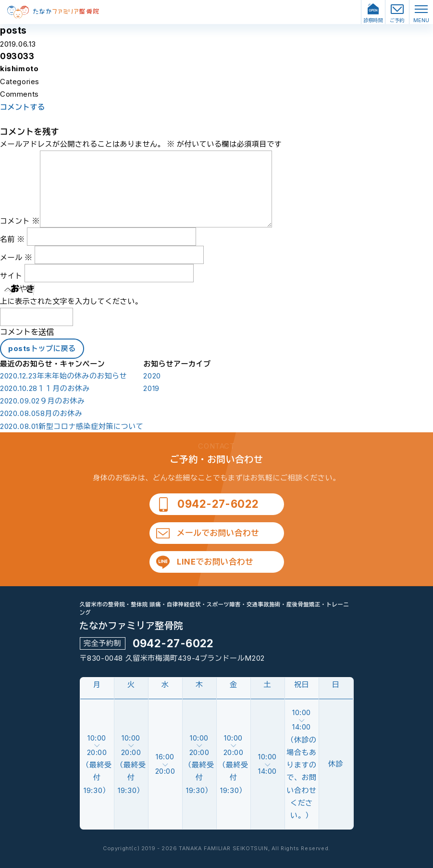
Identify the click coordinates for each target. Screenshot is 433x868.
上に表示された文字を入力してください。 (71, 301)
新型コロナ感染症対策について (72, 427)
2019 (151, 389)
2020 (152, 376)
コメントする (23, 107)
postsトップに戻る (42, 348)
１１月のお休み (45, 389)
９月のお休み (43, 401)
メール (16, 258)
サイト (11, 276)
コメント (20, 221)
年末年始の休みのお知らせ (63, 376)
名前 (12, 239)
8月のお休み (41, 414)
